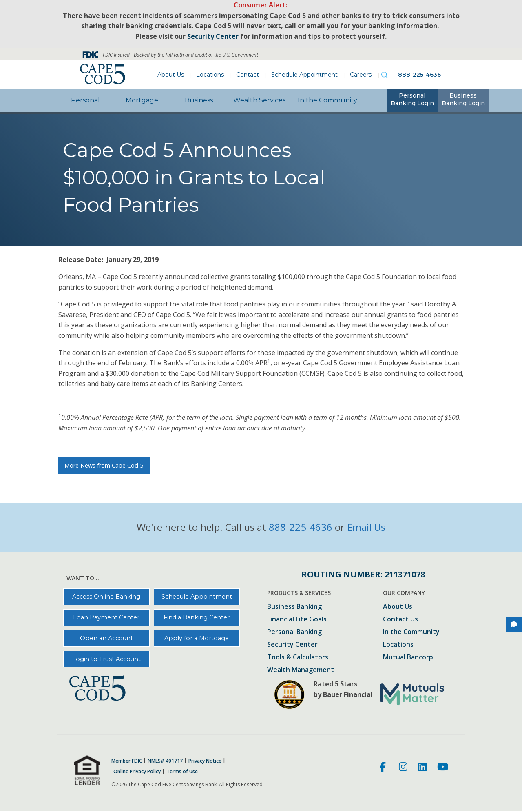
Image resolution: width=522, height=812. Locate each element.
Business (199, 100)
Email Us (366, 527)
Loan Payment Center (106, 617)
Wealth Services (259, 100)
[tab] (412, 100)
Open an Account (106, 638)
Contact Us (400, 620)
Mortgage (142, 100)
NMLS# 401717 (165, 761)
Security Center (292, 645)
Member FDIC (127, 761)
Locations (210, 75)
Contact (248, 75)
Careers (361, 75)
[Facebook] (384, 768)
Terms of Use (182, 772)
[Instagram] (403, 768)
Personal (85, 100)
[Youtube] (443, 768)
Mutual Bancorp (408, 658)
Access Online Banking (106, 597)
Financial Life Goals (297, 620)
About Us (171, 75)
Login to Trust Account (106, 659)
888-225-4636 (419, 75)
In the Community (327, 100)
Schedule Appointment (304, 75)
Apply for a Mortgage (197, 638)
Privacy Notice (205, 761)
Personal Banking (294, 632)
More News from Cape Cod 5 (104, 465)
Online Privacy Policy (137, 772)
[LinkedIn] (422, 768)
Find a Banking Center (197, 617)
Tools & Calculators (298, 658)
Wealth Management (301, 670)
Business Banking (294, 607)
